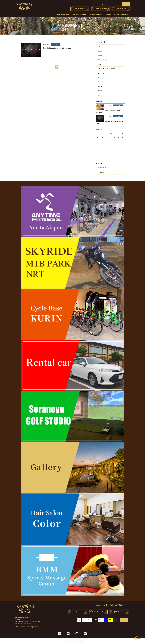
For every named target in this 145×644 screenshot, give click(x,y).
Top (54, 14)
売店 (99, 82)
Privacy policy (21, 627)
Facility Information (97, 14)
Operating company (33, 627)
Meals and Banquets (80, 14)
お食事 (100, 55)
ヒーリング (101, 73)
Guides (109, 14)
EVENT (100, 64)
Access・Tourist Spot (122, 14)
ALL (99, 47)
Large (79, 620)
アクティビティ (102, 60)
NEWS (100, 51)
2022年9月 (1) (102, 172)
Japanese (126, 4)
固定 (99, 77)
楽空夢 (100, 91)
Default (84, 620)
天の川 (100, 86)
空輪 (99, 95)
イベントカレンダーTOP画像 (107, 69)
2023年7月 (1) (102, 168)
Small (90, 620)
